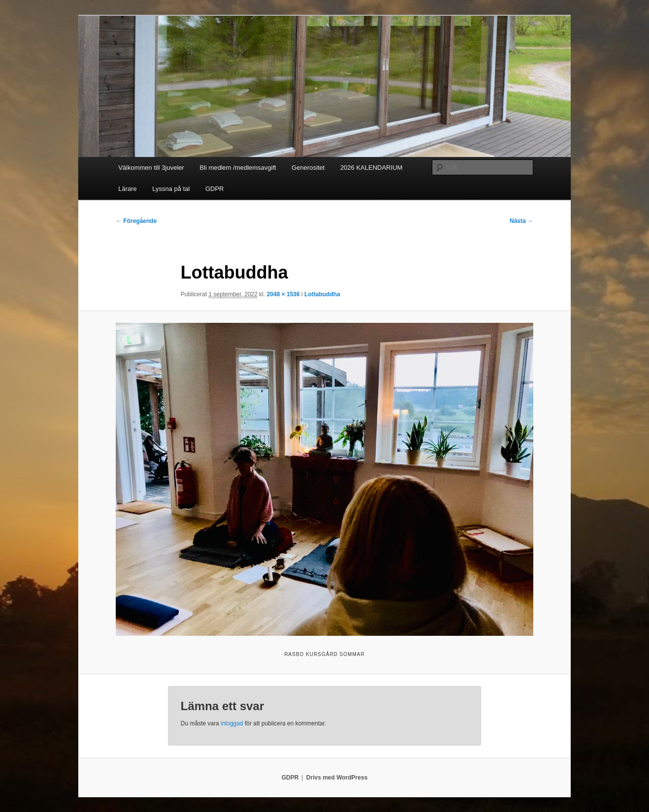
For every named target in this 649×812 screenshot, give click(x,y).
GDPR (215, 189)
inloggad (232, 723)
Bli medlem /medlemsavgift (238, 168)
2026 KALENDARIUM (371, 168)
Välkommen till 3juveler (151, 168)
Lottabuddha (322, 294)
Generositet (308, 168)
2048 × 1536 (283, 294)
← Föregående (136, 221)
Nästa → (521, 221)
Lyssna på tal (171, 189)
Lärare (128, 189)
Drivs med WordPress (337, 778)
